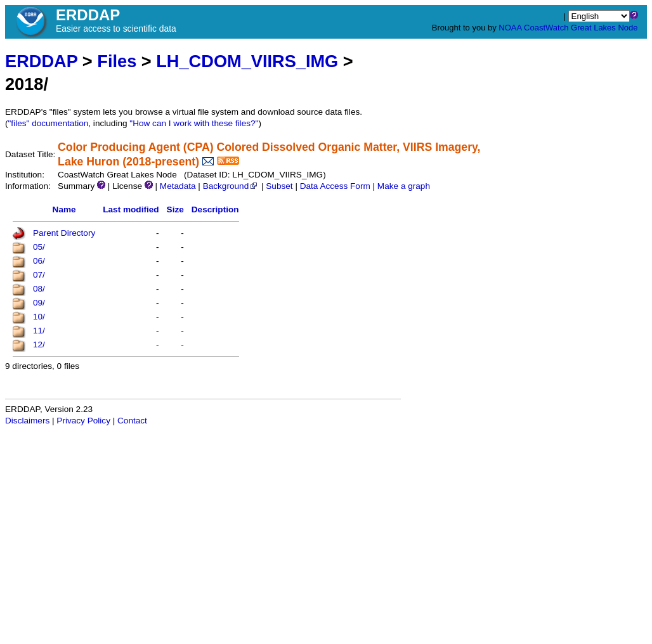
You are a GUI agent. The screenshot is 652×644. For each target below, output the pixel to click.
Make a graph (404, 186)
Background (231, 186)
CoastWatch (546, 28)
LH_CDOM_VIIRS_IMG (247, 61)
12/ (39, 345)
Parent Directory (64, 233)
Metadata (178, 186)
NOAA (510, 28)
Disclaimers (27, 421)
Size (175, 209)
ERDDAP (41, 61)
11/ (39, 331)
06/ (39, 261)
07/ (39, 275)
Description (215, 209)
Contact (132, 421)
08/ (39, 289)
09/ (39, 303)
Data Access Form (335, 186)
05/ (39, 247)
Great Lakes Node (604, 28)
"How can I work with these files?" (194, 123)
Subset (279, 186)
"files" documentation (49, 123)
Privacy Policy (83, 421)
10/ (39, 317)
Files (117, 61)
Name (64, 209)
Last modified (131, 209)
